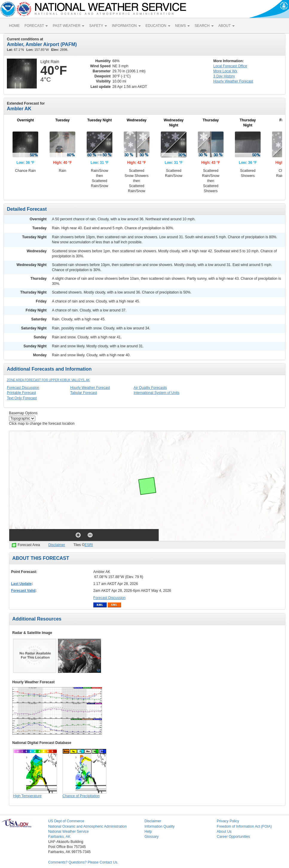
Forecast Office (230, 66)
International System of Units (156, 393)
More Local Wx (225, 71)
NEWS (182, 26)
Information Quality (159, 826)
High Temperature (27, 796)
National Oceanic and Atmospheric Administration (87, 826)
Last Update (21, 584)
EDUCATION (158, 26)
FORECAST (36, 26)
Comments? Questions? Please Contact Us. (83, 862)
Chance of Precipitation (81, 796)
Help (148, 832)
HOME (14, 26)
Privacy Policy (228, 821)
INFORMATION (126, 26)
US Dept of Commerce (66, 821)
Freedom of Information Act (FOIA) (244, 826)
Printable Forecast (21, 393)
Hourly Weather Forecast (90, 388)
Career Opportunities (233, 837)
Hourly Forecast (233, 81)
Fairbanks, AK (59, 837)
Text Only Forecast (22, 398)
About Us (224, 832)
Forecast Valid (23, 591)
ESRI (89, 545)
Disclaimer (57, 545)
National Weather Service (68, 832)
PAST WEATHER (68, 26)
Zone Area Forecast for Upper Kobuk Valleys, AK (48, 380)
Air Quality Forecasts (150, 388)
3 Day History (224, 76)
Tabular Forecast (84, 393)
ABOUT (227, 26)
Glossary (151, 837)
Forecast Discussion (23, 388)
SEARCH (204, 26)
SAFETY (98, 26)
